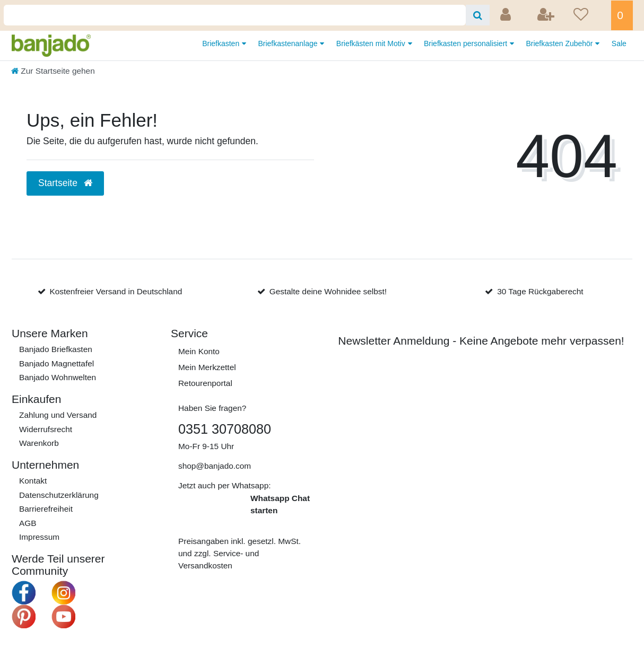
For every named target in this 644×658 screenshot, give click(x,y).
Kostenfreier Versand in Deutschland (116, 291)
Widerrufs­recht (46, 429)
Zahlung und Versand (58, 415)
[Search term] (235, 15)
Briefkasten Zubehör (560, 43)
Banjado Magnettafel (56, 363)
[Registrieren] (547, 15)
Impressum (39, 537)
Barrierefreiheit (46, 509)
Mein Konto (199, 351)
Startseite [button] (65, 183)
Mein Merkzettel (207, 367)
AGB (28, 523)
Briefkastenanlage (289, 43)
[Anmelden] (507, 15)
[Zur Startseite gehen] (53, 71)
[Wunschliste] (589, 15)
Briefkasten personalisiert (467, 43)
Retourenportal (205, 383)
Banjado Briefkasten (56, 349)
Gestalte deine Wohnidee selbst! (328, 291)
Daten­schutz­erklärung (59, 495)
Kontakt (33, 481)
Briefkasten (222, 43)
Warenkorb (39, 443)
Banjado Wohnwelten (58, 377)
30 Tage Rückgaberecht (540, 291)
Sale (619, 43)
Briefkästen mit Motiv (372, 43)
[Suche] (478, 15)
